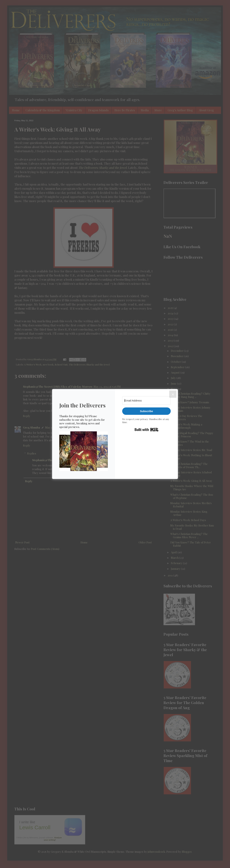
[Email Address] (146, 400)
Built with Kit (147, 430)
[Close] (173, 394)
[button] (84, 452)
